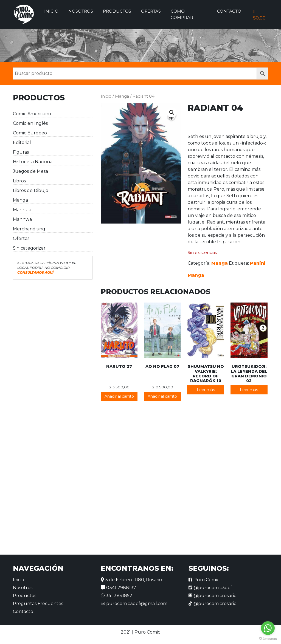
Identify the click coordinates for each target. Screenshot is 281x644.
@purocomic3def (210, 588)
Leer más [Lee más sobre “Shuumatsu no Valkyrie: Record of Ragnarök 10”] (206, 390)
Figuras (21, 152)
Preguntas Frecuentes (38, 604)
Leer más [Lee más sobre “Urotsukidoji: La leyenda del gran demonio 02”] (249, 390)
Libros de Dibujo (31, 190)
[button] (172, 112)
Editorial (22, 142)
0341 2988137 (118, 588)
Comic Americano (32, 114)
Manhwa (22, 219)
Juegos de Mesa (30, 171)
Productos (117, 11)
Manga (20, 200)
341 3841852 (116, 596)
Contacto (229, 11)
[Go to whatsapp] (268, 628)
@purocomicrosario (213, 596)
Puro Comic (204, 580)
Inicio (51, 11)
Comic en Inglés (30, 123)
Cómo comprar (182, 14)
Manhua (22, 210)
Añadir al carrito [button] (119, 396)
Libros (19, 181)
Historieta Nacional (33, 162)
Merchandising (29, 229)
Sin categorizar (29, 248)
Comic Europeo (30, 133)
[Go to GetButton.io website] (268, 639)
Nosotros (81, 11)
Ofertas (151, 11)
